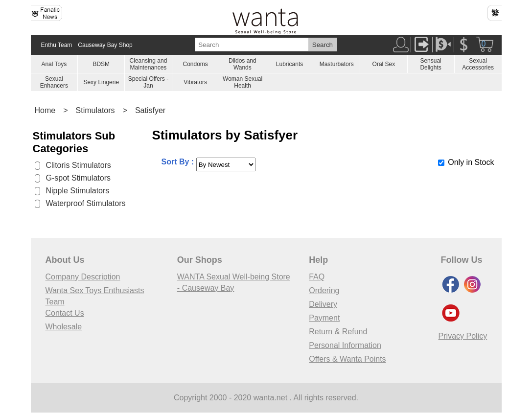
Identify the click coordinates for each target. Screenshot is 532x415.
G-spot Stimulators (78, 178)
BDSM (101, 64)
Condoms (195, 64)
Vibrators (195, 82)
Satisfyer (150, 110)
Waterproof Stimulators (86, 203)
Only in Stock (471, 162)
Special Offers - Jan (148, 82)
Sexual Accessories (478, 64)
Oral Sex (384, 64)
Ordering (324, 290)
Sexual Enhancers (54, 82)
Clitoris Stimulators (79, 165)
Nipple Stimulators (78, 191)
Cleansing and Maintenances (149, 64)
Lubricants (289, 64)
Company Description (83, 277)
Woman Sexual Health (243, 82)
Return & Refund (338, 332)
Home (45, 110)
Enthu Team (57, 45)
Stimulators (95, 110)
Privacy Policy (463, 336)
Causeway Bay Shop (105, 45)
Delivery (323, 304)
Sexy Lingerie (101, 82)
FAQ (317, 277)
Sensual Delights (430, 64)
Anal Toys (54, 64)
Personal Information (345, 345)
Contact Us (65, 313)
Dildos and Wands (243, 64)
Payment (324, 318)
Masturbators (337, 64)
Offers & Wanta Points (347, 359)
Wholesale (64, 327)
